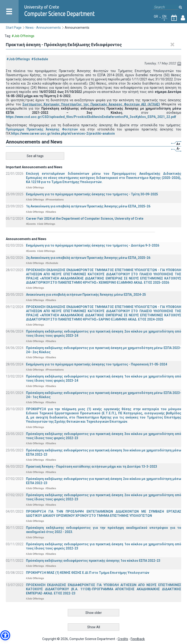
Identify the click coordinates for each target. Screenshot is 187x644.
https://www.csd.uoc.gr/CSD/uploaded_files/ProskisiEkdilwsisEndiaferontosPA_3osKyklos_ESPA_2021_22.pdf (91, 117)
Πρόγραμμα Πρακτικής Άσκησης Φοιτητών (42, 129)
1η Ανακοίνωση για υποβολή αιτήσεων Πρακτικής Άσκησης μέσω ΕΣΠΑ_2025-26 (88, 206)
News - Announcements (43, 28)
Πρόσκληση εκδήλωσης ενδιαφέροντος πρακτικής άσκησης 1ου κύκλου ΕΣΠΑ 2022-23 (93, 561)
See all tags (35, 156)
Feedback (138, 639)
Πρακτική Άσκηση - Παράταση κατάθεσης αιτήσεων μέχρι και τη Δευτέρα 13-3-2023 (92, 466)
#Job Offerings (18, 59)
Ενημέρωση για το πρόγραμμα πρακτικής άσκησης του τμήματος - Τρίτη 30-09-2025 (92, 194)
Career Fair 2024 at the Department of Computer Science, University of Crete (85, 219)
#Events (31, 224)
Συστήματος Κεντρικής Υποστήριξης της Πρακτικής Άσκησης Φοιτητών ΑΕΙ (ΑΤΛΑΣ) (91, 104)
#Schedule (40, 59)
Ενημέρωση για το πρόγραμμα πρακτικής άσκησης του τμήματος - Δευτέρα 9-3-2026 (93, 245)
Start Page (14, 28)
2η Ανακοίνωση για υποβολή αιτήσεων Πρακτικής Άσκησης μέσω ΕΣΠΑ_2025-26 (88, 258)
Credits (123, 639)
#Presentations (55, 200)
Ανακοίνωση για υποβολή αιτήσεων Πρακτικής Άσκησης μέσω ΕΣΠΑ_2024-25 (86, 295)
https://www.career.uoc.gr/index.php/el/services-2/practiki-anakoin (63, 133)
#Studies (51, 212)
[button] (5, 635)
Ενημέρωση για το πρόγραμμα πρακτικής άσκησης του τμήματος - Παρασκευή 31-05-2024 (97, 364)
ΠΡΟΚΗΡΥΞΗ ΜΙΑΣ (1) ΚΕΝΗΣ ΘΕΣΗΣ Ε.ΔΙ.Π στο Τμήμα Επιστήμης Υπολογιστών (88, 573)
